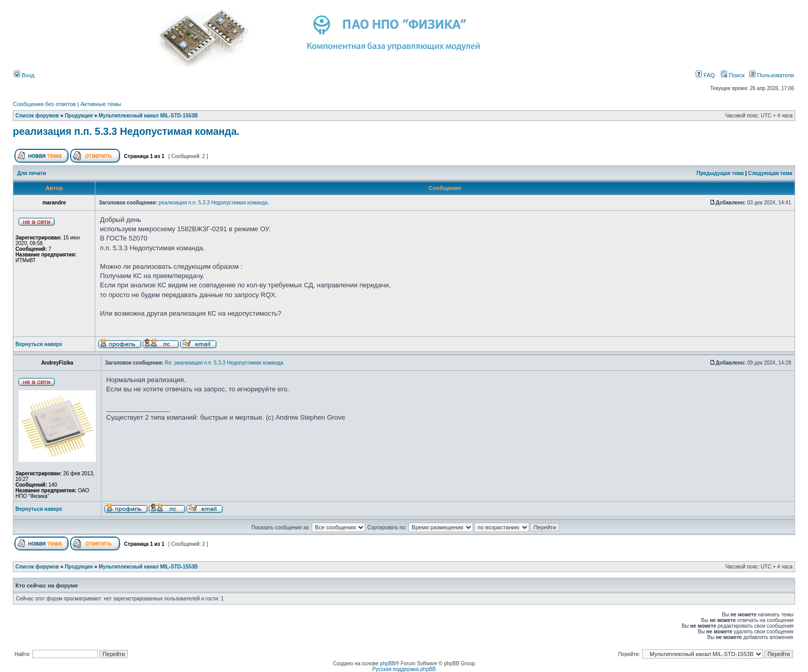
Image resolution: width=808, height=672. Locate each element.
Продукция (79, 116)
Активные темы (101, 104)
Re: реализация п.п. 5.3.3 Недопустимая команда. (225, 363)
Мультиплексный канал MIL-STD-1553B (148, 116)
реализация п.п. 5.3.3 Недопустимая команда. (126, 131)
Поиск (733, 75)
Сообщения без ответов (44, 104)
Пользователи (772, 75)
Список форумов (37, 116)
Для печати (32, 173)
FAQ (705, 75)
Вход (24, 75)
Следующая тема (770, 173)
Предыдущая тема (720, 173)
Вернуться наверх (39, 344)
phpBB (388, 664)
